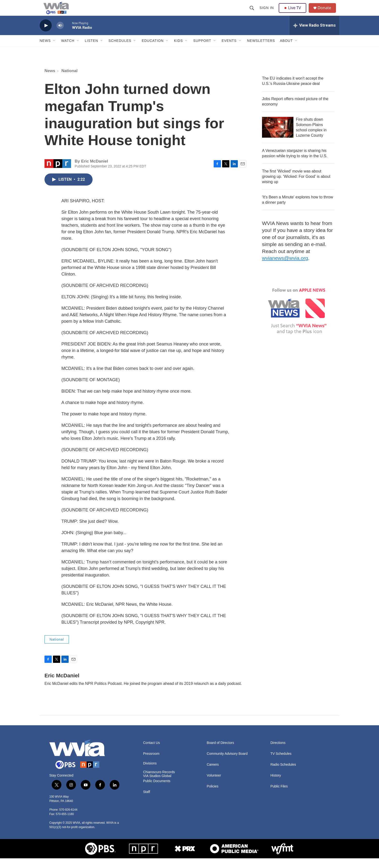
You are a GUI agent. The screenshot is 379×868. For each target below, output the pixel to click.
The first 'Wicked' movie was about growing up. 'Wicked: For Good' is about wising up (296, 186)
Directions (278, 752)
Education (153, 50)
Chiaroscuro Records (159, 782)
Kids (179, 50)
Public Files (279, 796)
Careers (213, 774)
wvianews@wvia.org (285, 268)
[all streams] (314, 35)
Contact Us (151, 752)
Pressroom (151, 763)
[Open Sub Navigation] (54, 50)
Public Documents (157, 791)
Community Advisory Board (227, 763)
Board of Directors (220, 752)
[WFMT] (282, 858)
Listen (91, 50)
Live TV (294, 13)
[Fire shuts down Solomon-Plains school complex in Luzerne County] (278, 137)
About (286, 50)
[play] (46, 35)
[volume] (60, 35)
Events (229, 50)
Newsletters (261, 50)
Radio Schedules (283, 774)
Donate (327, 13)
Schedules (120, 50)
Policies (212, 796)
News (45, 50)
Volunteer (214, 785)
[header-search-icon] (252, 13)
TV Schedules (281, 763)
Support (202, 50)
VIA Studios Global (157, 786)
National (69, 80)
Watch (68, 50)
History (276, 785)
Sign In (267, 13)
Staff (147, 802)
